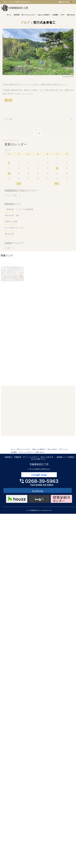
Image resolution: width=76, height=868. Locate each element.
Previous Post (7, 142)
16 (57, 170)
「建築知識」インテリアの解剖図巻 (19, 211)
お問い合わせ (71, 15)
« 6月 (19, 185)
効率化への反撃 (11, 223)
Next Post (15, 142)
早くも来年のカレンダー (15, 229)
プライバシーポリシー (26, 452)
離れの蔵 (8, 102)
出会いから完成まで (44, 15)
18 (9, 175)
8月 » (57, 185)
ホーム (9, 15)
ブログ (62, 15)
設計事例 (17, 15)
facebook (38, 491)
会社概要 (55, 15)
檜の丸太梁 (9, 235)
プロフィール (63, 449)
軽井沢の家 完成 (12, 217)
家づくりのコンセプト (29, 15)
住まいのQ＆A (52, 449)
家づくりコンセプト (24, 449)
